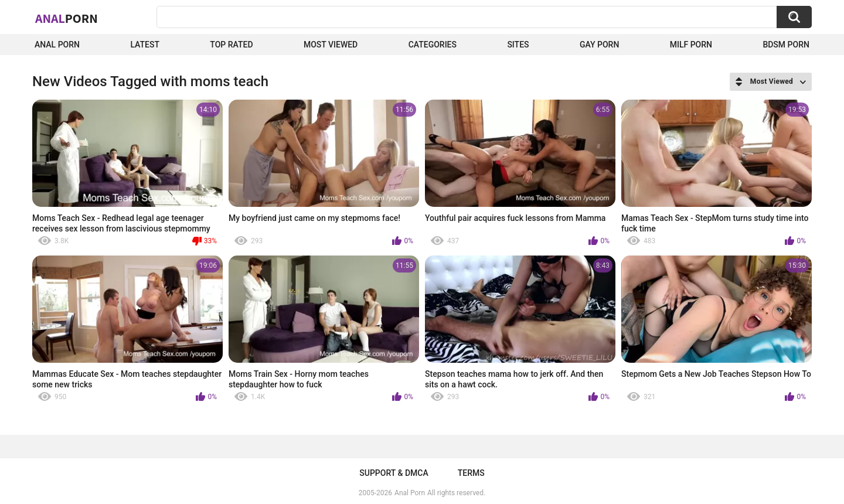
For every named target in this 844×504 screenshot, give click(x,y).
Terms (471, 473)
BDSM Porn (786, 45)
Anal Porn (57, 45)
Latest (145, 45)
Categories (433, 45)
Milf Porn (691, 45)
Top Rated (231, 45)
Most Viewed (331, 45)
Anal (67, 18)
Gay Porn (599, 45)
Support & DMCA (394, 473)
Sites (518, 45)
